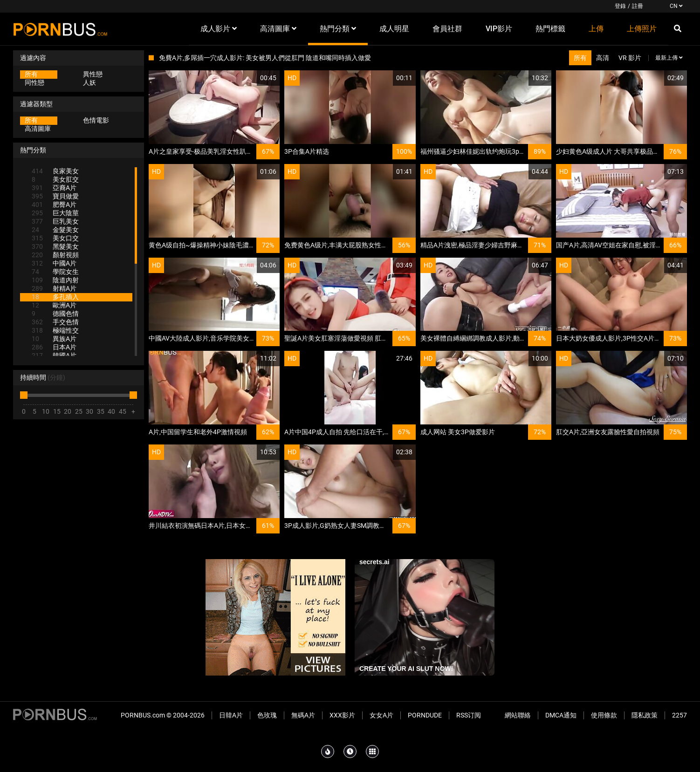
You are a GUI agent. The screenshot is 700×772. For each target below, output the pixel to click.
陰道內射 (55, 280)
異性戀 (93, 74)
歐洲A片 (54, 305)
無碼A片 (303, 715)
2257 (679, 715)
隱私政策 (645, 715)
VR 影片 (630, 58)
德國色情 (55, 314)
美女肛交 (55, 179)
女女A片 (381, 715)
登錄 (620, 6)
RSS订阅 (469, 715)
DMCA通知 (561, 715)
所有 (31, 74)
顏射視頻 (55, 255)
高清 (603, 58)
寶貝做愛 (55, 196)
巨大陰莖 (55, 213)
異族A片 (54, 339)
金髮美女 (55, 230)
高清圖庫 (38, 129)
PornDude (425, 715)
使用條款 (604, 715)
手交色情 (55, 322)
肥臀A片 (54, 205)
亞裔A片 (54, 188)
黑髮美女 (55, 246)
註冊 (638, 6)
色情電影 (96, 120)
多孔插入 (55, 297)
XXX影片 (342, 715)
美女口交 (55, 238)
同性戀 (34, 82)
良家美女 (55, 171)
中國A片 (54, 263)
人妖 (89, 82)
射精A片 (54, 288)
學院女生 (55, 272)
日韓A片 (231, 715)
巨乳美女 (55, 221)
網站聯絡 (518, 715)
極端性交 (55, 330)
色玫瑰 (267, 715)
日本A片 (54, 347)
